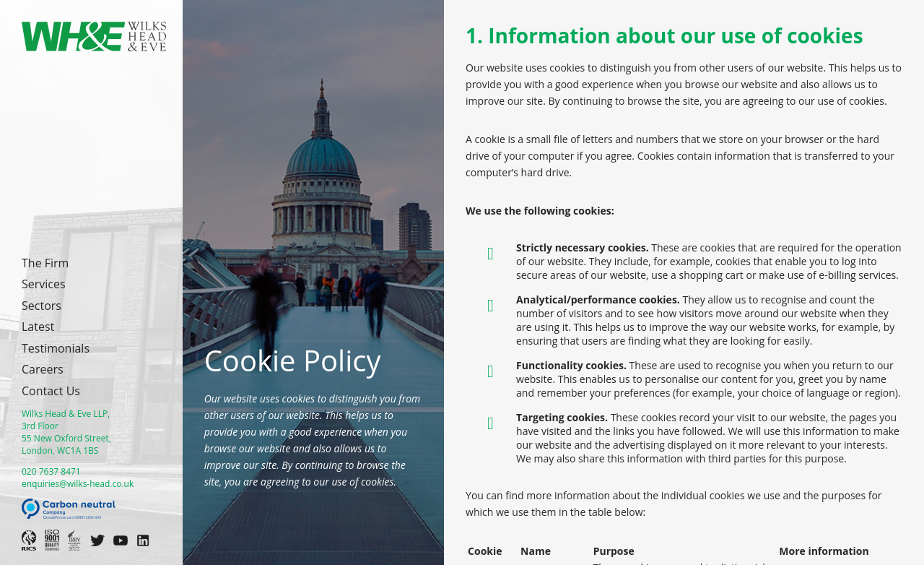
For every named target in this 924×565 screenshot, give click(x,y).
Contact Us (51, 391)
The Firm (45, 263)
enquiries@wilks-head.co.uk (78, 484)
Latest (38, 327)
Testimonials (56, 348)
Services (44, 284)
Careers (43, 369)
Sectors (42, 306)
